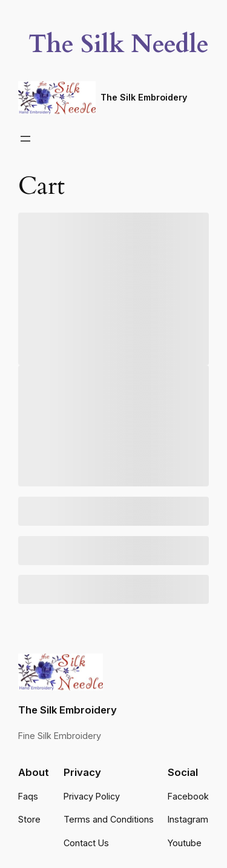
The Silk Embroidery (144, 97)
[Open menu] (25, 139)
